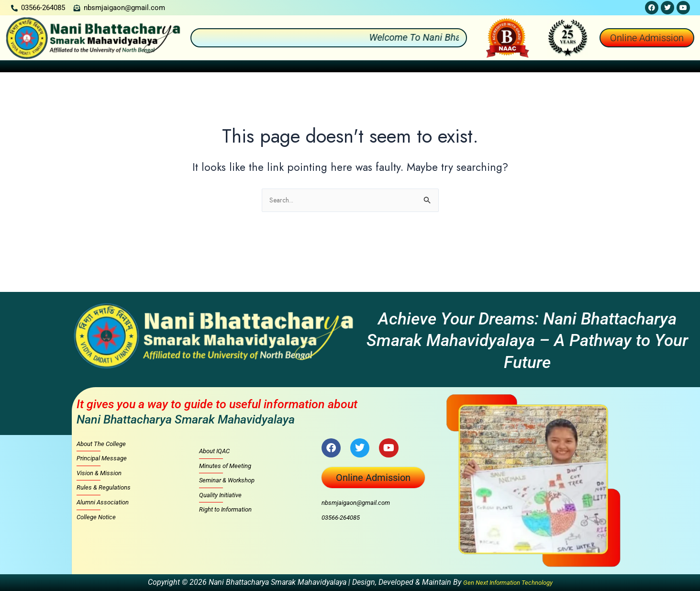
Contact (675, 67)
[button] (64, 68)
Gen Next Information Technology (508, 582)
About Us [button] (64, 67)
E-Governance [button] (623, 67)
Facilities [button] (467, 67)
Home (22, 67)
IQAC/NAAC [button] (411, 67)
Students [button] (355, 67)
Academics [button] (189, 67)
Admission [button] (247, 67)
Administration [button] (125, 67)
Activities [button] (303, 67)
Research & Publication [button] (542, 67)
